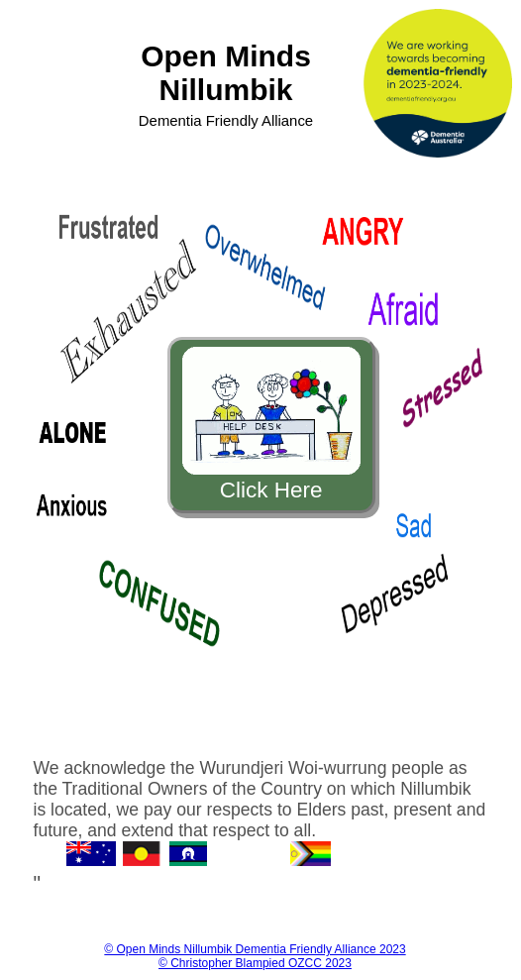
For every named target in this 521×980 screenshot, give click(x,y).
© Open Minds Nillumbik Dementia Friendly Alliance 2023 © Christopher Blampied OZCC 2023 (255, 956)
